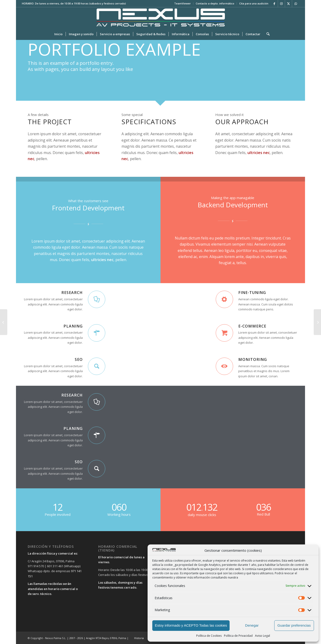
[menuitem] (183, 4)
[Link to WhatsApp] (296, 4)
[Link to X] (288, 4)
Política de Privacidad (238, 636)
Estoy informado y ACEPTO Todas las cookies (191, 625)
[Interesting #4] (4, 322)
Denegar (252, 625)
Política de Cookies (209, 636)
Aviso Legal (262, 636)
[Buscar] (266, 34)
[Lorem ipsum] (317, 322)
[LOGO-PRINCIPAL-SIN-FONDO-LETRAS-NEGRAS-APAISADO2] (160, 18)
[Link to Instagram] (281, 4)
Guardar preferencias (294, 625)
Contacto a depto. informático (215, 3)
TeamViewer (182, 3)
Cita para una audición (254, 3)
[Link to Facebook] (274, 4)
